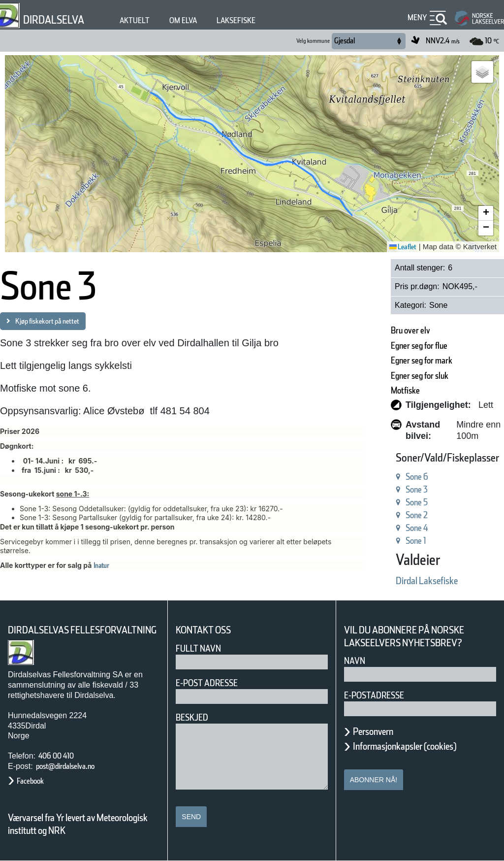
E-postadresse (374, 695)
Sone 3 (417, 489)
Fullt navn (198, 648)
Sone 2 (417, 515)
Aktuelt (135, 20)
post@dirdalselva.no (65, 766)
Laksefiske (236, 20)
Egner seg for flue (419, 346)
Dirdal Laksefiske (427, 581)
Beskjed (192, 717)
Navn (355, 661)
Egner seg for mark (422, 360)
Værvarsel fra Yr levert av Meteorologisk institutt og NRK (78, 824)
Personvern (373, 731)
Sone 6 (417, 477)
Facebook (30, 781)
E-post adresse (207, 683)
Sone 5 (417, 502)
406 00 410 (56, 756)
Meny (417, 17)
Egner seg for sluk (420, 376)
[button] (482, 72)
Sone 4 (417, 528)
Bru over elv (410, 330)
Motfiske (405, 390)
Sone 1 (416, 541)
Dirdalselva (54, 20)
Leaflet (403, 247)
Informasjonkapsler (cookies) (405, 746)
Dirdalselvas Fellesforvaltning (82, 630)
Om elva (183, 20)
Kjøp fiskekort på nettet (47, 321)
